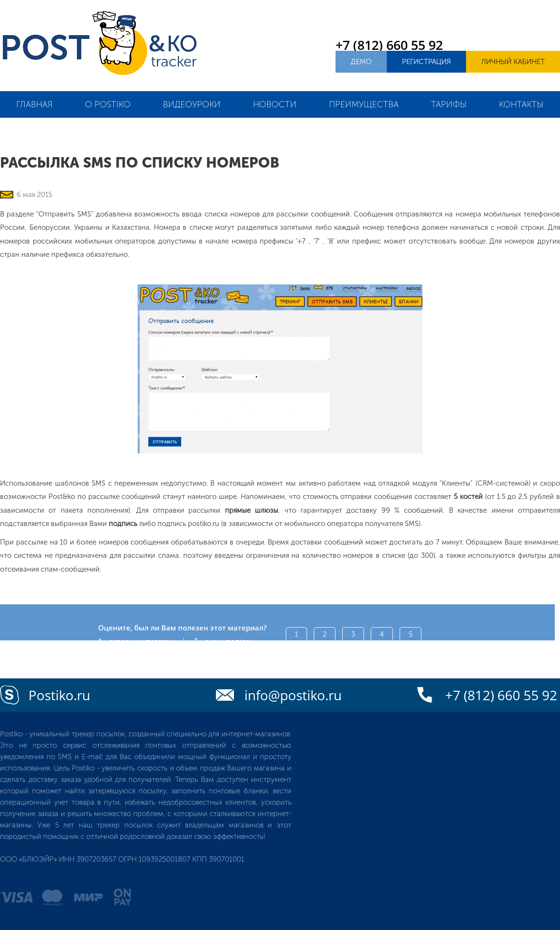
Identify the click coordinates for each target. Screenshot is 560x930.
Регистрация (426, 62)
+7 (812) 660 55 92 (389, 45)
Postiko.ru (59, 695)
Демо (361, 62)
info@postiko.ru (293, 695)
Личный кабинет (513, 62)
